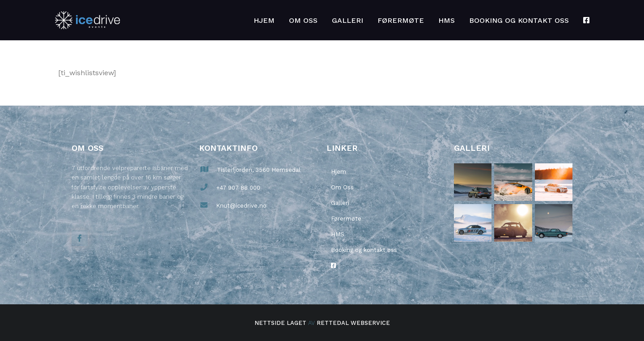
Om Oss (303, 20)
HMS (447, 20)
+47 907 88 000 (237, 188)
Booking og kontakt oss (519, 20)
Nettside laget (280, 323)
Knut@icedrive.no (240, 206)
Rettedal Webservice (353, 323)
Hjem (264, 20)
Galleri (347, 20)
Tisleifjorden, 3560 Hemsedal (258, 170)
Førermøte (401, 20)
